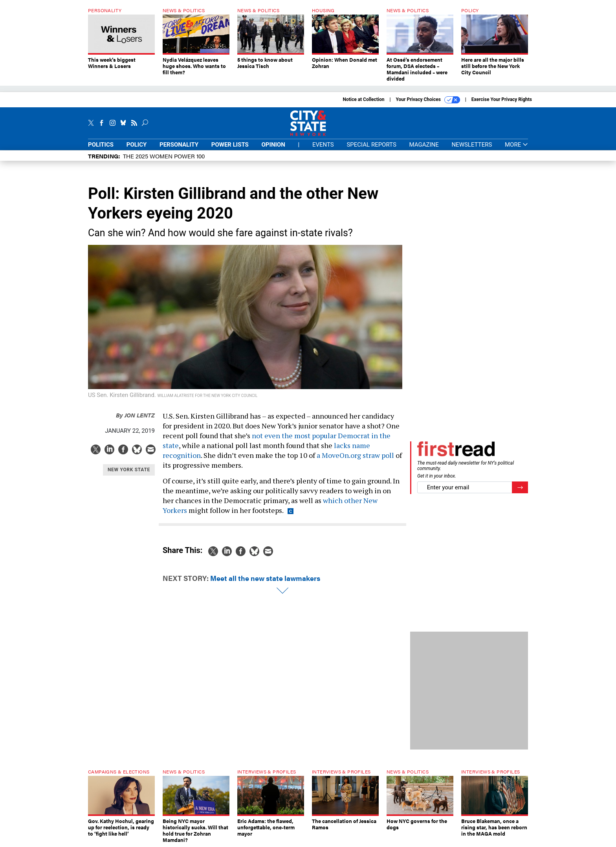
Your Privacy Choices (428, 100)
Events (323, 145)
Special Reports (371, 145)
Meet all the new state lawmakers (265, 578)
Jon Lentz (135, 415)
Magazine (424, 145)
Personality (179, 145)
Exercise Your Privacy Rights (502, 99)
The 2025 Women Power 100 (164, 156)
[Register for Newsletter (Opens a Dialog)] (520, 488)
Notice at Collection (363, 99)
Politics (101, 145)
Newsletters (472, 145)
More (516, 145)
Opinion (273, 145)
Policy (137, 145)
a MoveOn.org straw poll (355, 455)
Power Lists (230, 145)
